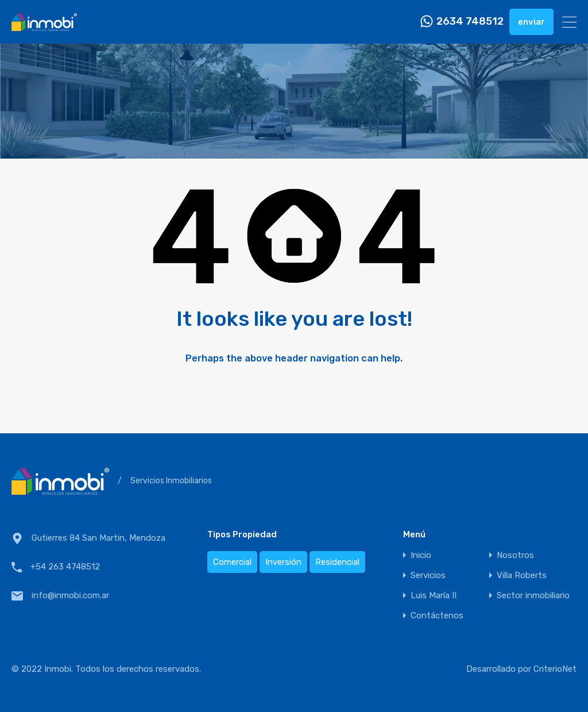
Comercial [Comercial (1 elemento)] (232, 562)
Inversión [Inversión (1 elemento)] (283, 562)
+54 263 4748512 (65, 567)
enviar (531, 22)
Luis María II (434, 596)
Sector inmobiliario (533, 596)
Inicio (421, 555)
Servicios (428, 576)
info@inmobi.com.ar (70, 595)
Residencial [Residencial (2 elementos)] (337, 562)
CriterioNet (555, 669)
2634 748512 (470, 22)
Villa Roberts (522, 576)
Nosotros (515, 555)
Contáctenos (437, 616)
